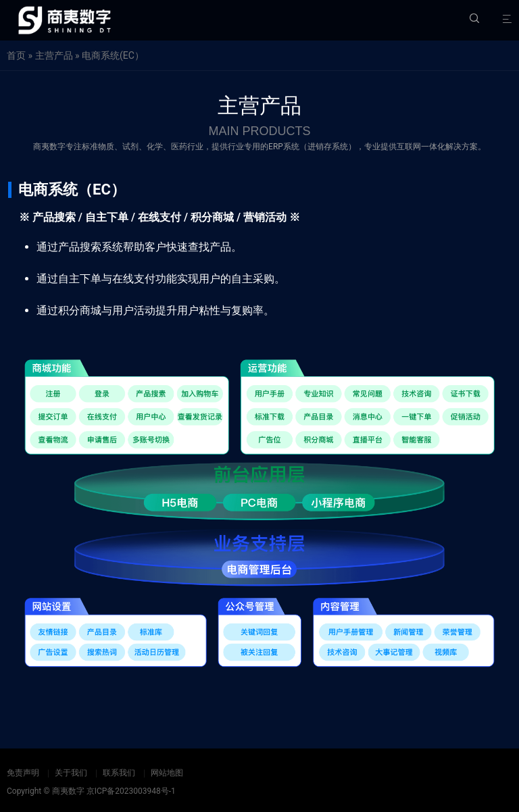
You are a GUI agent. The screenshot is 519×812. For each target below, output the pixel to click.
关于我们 (71, 773)
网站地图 (167, 773)
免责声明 (23, 773)
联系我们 (119, 773)
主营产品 (54, 55)
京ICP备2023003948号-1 (131, 791)
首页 (16, 55)
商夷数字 (68, 791)
